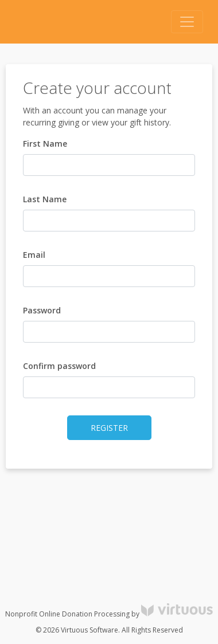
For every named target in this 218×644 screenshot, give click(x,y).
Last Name (45, 199)
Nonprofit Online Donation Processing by (109, 614)
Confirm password (59, 366)
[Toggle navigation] (187, 22)
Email (34, 255)
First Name (45, 144)
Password (42, 310)
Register (109, 428)
